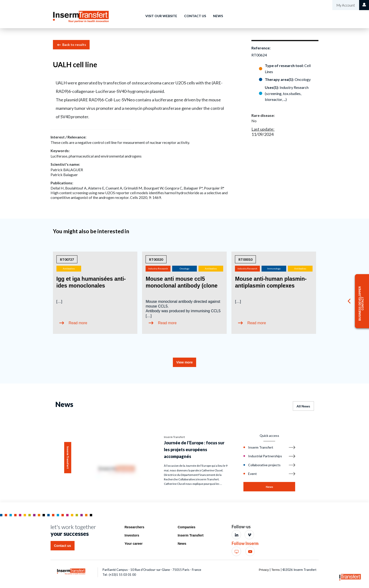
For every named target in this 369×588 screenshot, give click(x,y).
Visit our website (161, 16)
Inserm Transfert (190, 535)
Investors (132, 535)
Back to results (71, 45)
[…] (59, 302)
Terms (276, 570)
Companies (186, 527)
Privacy (264, 570)
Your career (134, 544)
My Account (345, 5)
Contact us (195, 16)
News (218, 16)
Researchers (135, 527)
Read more (78, 323)
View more (185, 362)
